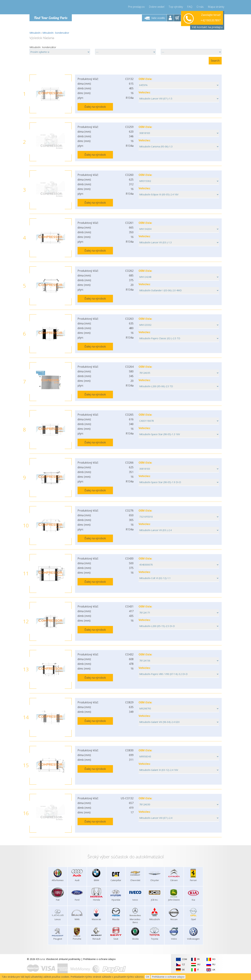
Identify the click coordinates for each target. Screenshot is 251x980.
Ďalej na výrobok (95, 107)
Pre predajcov (136, 7)
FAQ (190, 7)
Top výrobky (176, 7)
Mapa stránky (216, 7)
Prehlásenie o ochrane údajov (99, 959)
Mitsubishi (35, 33)
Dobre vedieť (157, 7)
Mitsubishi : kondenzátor (56, 33)
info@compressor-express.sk (205, 22)
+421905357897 (211, 18)
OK (147, 977)
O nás (200, 7)
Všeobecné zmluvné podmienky (63, 959)
